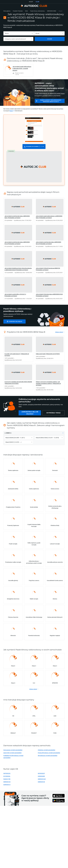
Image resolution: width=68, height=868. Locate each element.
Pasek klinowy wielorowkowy (37, 11)
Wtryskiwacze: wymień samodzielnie (48, 756)
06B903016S (7, 782)
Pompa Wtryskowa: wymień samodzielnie (49, 753)
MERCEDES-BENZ (52, 11)
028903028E (41, 776)
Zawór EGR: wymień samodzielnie (12, 753)
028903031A (7, 785)
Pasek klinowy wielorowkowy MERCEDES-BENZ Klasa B (51, 101)
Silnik (26, 11)
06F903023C (7, 773)
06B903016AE (42, 779)
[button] (34, 167)
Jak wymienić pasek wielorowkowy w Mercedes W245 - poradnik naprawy (22, 68)
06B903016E (41, 782)
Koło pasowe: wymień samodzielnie (13, 750)
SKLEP (31, 2)
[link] (18, 70)
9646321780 (7, 779)
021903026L (7, 776)
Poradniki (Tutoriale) (18, 11)
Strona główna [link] (7, 11)
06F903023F (41, 773)
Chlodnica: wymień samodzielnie (47, 750)
